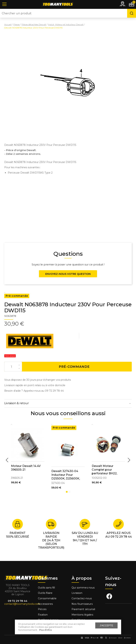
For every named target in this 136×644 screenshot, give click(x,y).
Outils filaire (45, 593)
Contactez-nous (82, 598)
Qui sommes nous (83, 588)
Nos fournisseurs (82, 604)
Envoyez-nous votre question (68, 274)
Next (129, 460)
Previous (7, 460)
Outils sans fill (46, 588)
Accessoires (45, 604)
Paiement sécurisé (83, 609)
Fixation (43, 615)
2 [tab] (69, 492)
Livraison (77, 593)
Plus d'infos (45, 630)
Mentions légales (83, 615)
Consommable (47, 598)
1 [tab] (67, 492)
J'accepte (106, 625)
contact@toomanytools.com (22, 604)
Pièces (42, 609)
